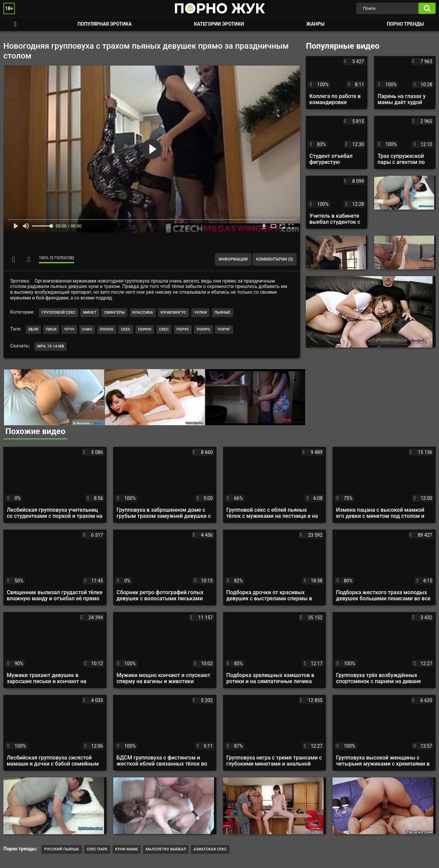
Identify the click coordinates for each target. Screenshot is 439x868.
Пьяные (223, 312)
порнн (145, 329)
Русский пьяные (62, 849)
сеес (126, 329)
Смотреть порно (15, 24)
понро (203, 329)
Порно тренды (405, 24)
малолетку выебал (166, 849)
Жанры (315, 24)
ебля (33, 329)
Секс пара (97, 849)
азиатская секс (210, 849)
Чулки (200, 312)
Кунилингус (173, 312)
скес (164, 329)
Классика (143, 312)
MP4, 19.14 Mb (51, 346)
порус (183, 329)
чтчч (69, 329)
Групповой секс (58, 312)
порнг (224, 329)
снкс (87, 329)
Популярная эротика (105, 24)
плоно (107, 329)
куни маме (127, 849)
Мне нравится (14, 259)
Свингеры (114, 312)
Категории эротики (219, 24)
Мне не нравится (29, 259)
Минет (90, 312)
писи (51, 329)
